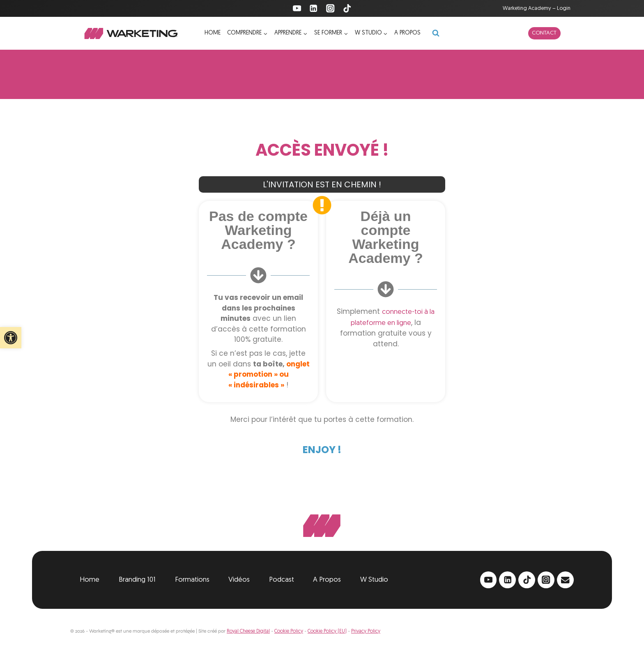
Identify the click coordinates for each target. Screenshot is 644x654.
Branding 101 (137, 580)
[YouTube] (297, 8)
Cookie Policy (289, 631)
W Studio (374, 580)
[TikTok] (347, 8)
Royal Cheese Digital (248, 631)
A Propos (327, 580)
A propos (407, 33)
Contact (544, 33)
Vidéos (239, 580)
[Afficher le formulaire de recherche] (436, 33)
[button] (11, 338)
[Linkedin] (314, 8)
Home (213, 33)
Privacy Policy (366, 631)
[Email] (565, 580)
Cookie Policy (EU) (327, 631)
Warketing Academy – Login (537, 8)
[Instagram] (330, 8)
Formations (192, 580)
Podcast (282, 580)
